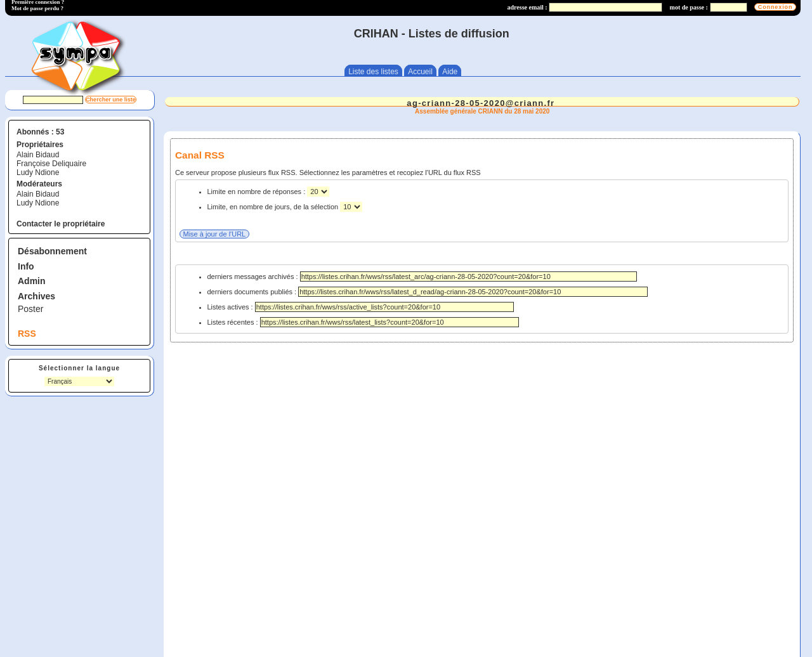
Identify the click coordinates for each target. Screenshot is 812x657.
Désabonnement (52, 251)
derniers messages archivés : (422, 276)
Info (26, 266)
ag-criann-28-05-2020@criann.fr (481, 103)
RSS (27, 334)
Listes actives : (361, 307)
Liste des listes (373, 72)
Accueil (420, 72)
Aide (450, 72)
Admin (32, 281)
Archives (36, 296)
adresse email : (527, 7)
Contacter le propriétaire (61, 224)
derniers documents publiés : (428, 292)
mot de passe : (689, 7)
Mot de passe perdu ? (37, 8)
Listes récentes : (363, 322)
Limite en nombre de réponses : (258, 192)
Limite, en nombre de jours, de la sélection (274, 207)
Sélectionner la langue (79, 368)
